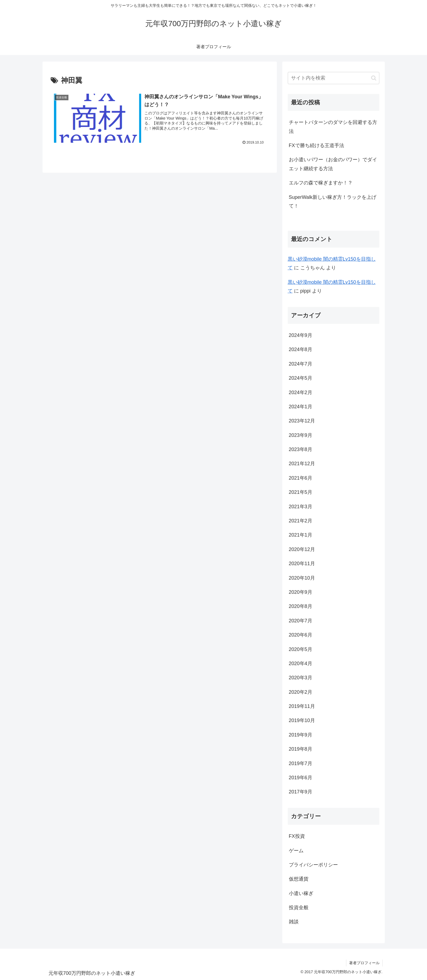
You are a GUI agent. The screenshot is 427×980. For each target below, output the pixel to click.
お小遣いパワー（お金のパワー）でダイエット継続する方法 (333, 164)
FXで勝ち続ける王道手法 (317, 145)
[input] (334, 78)
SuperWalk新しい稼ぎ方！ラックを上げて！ (333, 202)
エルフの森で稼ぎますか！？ (321, 183)
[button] (374, 78)
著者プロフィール (364, 963)
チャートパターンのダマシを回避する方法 (333, 127)
